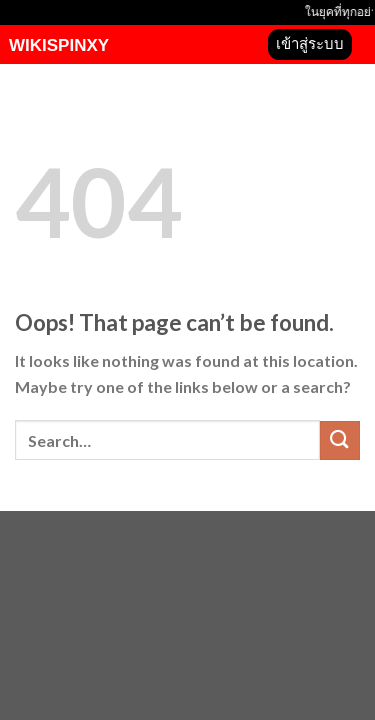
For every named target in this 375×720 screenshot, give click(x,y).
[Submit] (340, 440)
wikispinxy (59, 45)
